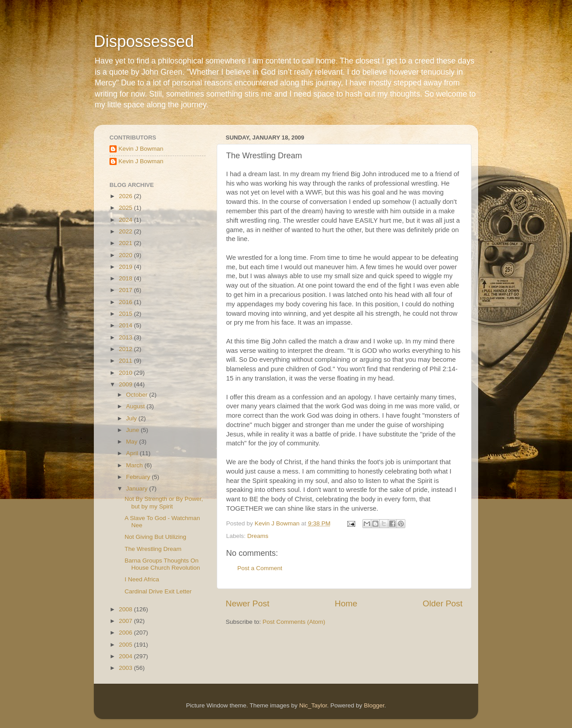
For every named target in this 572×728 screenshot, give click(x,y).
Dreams (258, 536)
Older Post (443, 603)
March (135, 465)
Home (346, 603)
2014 (126, 325)
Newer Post (248, 603)
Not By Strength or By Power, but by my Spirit (164, 502)
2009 (126, 384)
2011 (126, 361)
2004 (126, 656)
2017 (126, 290)
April (133, 453)
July (132, 418)
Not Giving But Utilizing (156, 537)
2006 (126, 633)
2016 (126, 302)
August (136, 406)
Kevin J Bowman (141, 149)
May (132, 442)
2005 (126, 645)
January (138, 489)
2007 (126, 621)
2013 (126, 337)
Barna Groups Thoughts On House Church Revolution (162, 564)
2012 (126, 349)
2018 (126, 278)
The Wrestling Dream (153, 549)
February (139, 477)
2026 (126, 196)
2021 (126, 243)
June (133, 430)
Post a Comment (260, 568)
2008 (126, 609)
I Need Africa (142, 579)
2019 (126, 267)
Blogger (374, 705)
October (138, 395)
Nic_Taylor (313, 705)
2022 (126, 231)
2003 (126, 668)
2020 (126, 255)
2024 (126, 220)
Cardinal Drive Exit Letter (158, 591)
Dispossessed (144, 41)
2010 (126, 373)
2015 (126, 314)
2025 (126, 208)
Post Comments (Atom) (294, 622)
